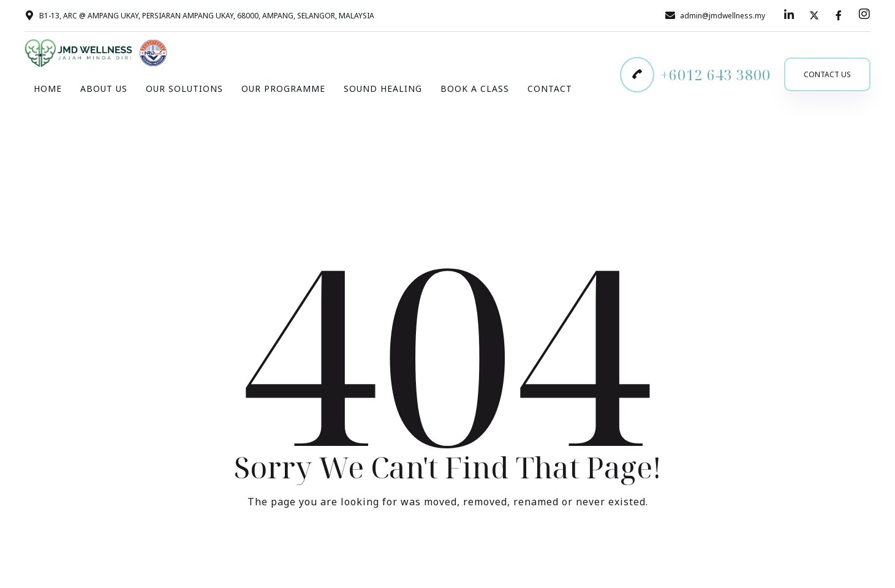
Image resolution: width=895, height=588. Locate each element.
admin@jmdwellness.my (723, 16)
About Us (104, 89)
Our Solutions (184, 89)
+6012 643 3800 (716, 75)
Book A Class (475, 89)
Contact (550, 89)
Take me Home (448, 552)
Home (48, 89)
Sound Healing (383, 89)
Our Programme (283, 89)
